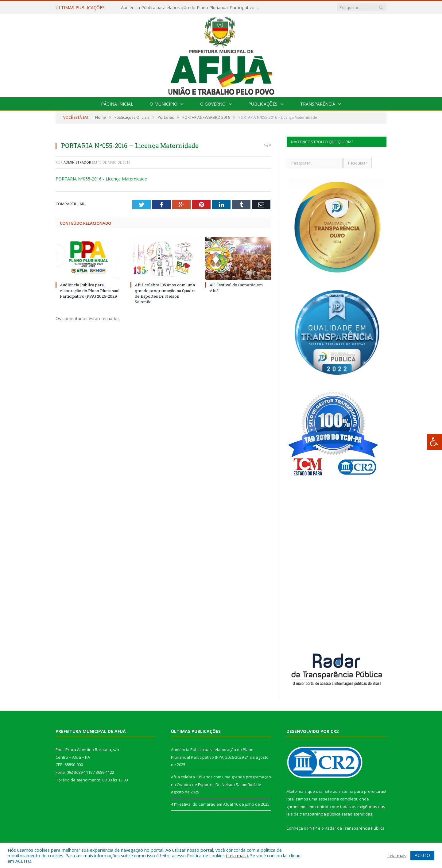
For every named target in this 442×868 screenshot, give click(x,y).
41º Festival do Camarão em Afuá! (202, 804)
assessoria (329, 799)
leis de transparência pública (313, 814)
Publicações (263, 104)
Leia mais (237, 855)
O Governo (213, 104)
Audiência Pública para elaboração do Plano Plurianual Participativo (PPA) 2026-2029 (192, 8)
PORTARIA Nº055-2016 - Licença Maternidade (101, 179)
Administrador (77, 162)
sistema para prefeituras (362, 791)
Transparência (318, 104)
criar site (324, 791)
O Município (164, 104)
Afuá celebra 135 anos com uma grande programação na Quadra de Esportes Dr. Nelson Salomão (165, 293)
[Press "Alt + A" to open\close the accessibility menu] (434, 442)
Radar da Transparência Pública (355, 828)
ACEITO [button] (422, 855)
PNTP (312, 828)
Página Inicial (117, 104)
